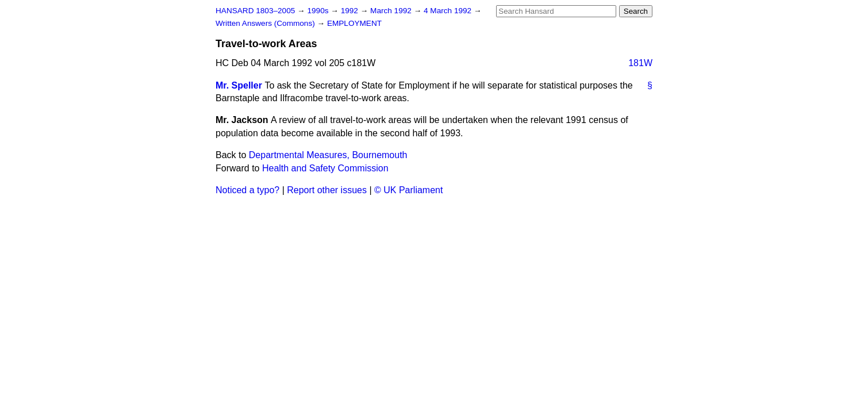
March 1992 (392, 11)
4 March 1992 (449, 11)
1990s (319, 11)
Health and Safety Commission (325, 168)
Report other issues (327, 190)
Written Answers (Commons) (266, 23)
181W (640, 63)
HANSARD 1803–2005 (255, 11)
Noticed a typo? (247, 190)
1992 (351, 11)
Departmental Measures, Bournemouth (328, 155)
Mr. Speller (239, 85)
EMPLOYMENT (354, 23)
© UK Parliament (408, 190)
